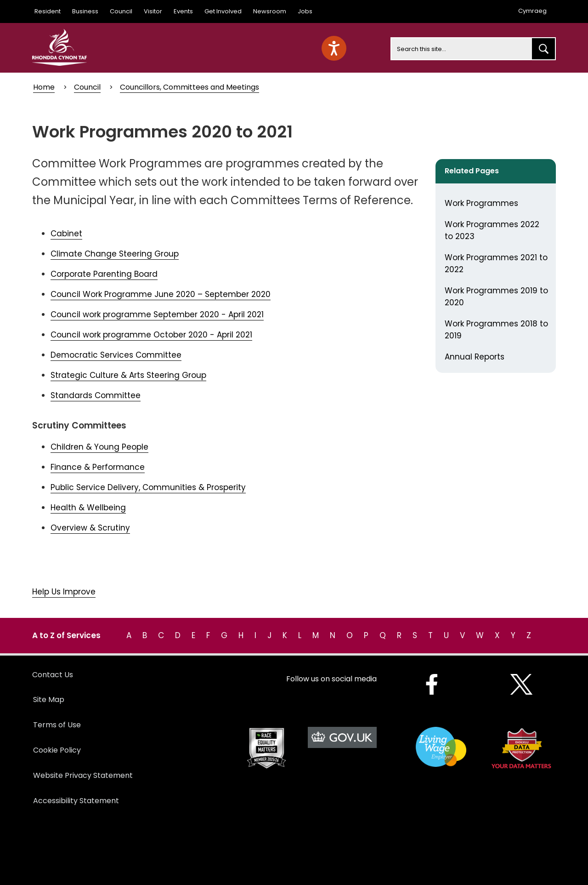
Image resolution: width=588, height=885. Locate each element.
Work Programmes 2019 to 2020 (496, 297)
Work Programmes (481, 203)
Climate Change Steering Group (115, 254)
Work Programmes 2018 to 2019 (496, 330)
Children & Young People (99, 447)
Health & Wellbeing (88, 508)
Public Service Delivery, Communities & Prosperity (148, 487)
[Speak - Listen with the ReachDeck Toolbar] (334, 48)
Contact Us (53, 675)
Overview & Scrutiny (90, 528)
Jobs (305, 11)
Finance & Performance (98, 467)
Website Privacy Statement (83, 775)
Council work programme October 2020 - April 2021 (151, 335)
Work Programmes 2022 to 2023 (492, 230)
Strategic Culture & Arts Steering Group (128, 375)
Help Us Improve (64, 592)
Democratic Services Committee (116, 355)
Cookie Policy (57, 750)
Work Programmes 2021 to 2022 (496, 263)
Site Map (49, 699)
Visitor (153, 11)
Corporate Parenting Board (104, 274)
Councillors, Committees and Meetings (189, 87)
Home (44, 87)
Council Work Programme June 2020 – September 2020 (161, 294)
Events (183, 11)
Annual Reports (475, 357)
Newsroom (270, 11)
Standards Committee (96, 395)
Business (85, 11)
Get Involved (223, 11)
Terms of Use (57, 725)
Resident (48, 11)
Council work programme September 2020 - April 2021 (157, 314)
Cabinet (66, 234)
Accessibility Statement (76, 801)
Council (121, 11)
